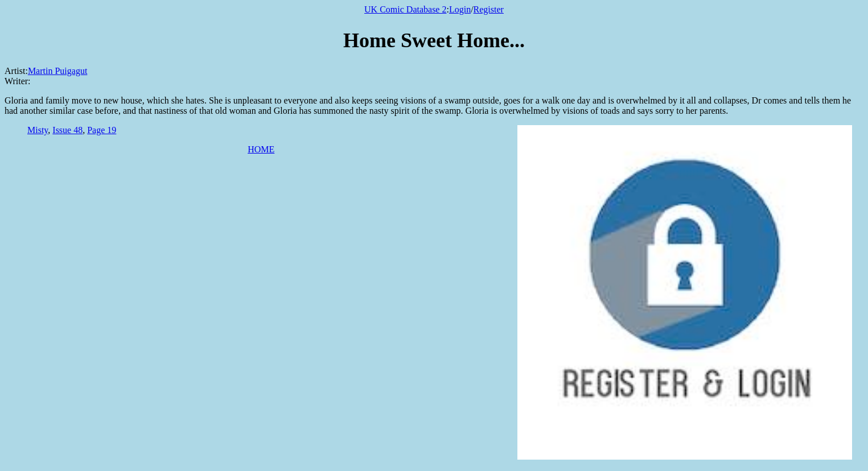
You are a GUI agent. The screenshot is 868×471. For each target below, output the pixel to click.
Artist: (16, 71)
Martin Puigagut (57, 71)
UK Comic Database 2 (405, 9)
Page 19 (102, 130)
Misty (38, 130)
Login (460, 9)
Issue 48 (67, 130)
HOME (261, 149)
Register (489, 9)
